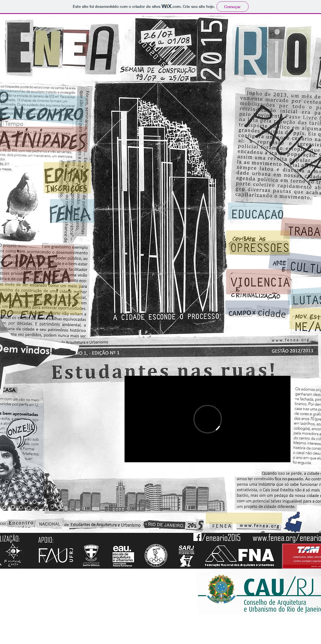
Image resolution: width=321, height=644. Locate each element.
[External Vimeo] (208, 419)
